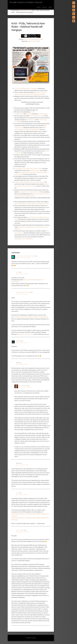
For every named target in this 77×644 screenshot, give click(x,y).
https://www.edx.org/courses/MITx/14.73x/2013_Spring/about (29, 317)
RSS (39, 41)
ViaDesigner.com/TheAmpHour (24, 239)
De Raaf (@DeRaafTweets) (23, 292)
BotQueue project (35, 170)
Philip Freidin (20, 530)
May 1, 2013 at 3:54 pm (25, 387)
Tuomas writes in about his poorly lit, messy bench (29, 182)
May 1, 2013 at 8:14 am (22, 343)
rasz (17, 272)
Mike (17, 493)
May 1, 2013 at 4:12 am (22, 294)
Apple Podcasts (32, 41)
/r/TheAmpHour (44, 114)
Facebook (29, 114)
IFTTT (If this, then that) (37, 116)
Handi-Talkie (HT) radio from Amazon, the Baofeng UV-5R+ (32, 204)
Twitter (21, 114)
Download (40, 39)
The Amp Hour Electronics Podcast (26, 2)
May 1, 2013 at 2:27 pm (22, 364)
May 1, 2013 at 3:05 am (22, 274)
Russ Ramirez (23, 385)
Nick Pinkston (31, 120)
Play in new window (30, 39)
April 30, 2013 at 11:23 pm (23, 258)
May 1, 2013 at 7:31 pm (22, 465)
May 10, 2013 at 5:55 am (22, 532)
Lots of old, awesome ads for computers (26, 88)
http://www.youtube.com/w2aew (25, 256)
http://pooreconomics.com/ (25, 334)
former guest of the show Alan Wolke (29, 192)
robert (18, 341)
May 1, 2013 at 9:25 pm (22, 495)
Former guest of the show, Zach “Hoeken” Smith (28, 168)
